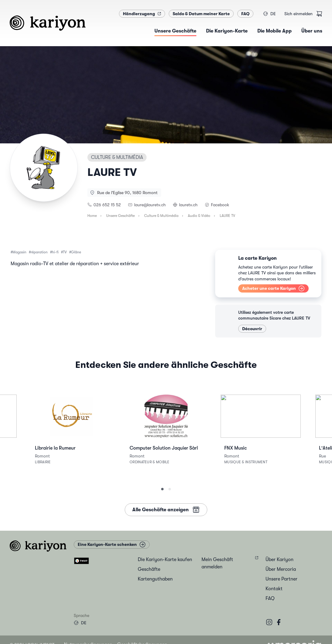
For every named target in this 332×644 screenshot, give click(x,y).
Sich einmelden (298, 14)
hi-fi (55, 252)
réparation (39, 252)
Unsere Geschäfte (120, 216)
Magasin (19, 252)
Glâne (76, 252)
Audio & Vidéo (199, 216)
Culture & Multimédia (161, 216)
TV (65, 252)
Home (92, 216)
